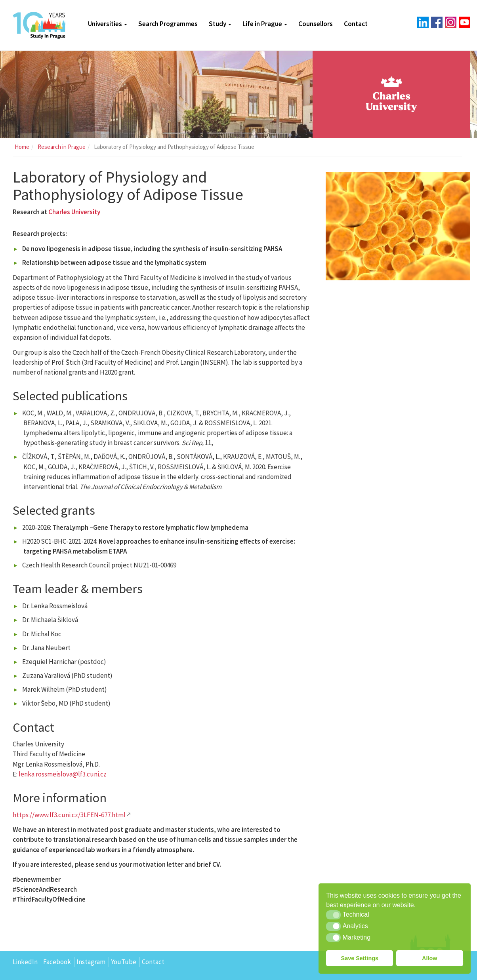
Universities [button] (108, 24)
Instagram (91, 962)
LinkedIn (25, 962)
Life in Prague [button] (265, 24)
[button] (333, 915)
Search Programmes (168, 24)
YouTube (124, 962)
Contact (356, 24)
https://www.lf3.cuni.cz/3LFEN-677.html (69, 815)
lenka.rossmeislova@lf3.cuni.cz (63, 774)
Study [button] (220, 24)
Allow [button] (429, 958)
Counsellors (316, 24)
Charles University (74, 212)
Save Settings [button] (360, 958)
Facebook (57, 962)
